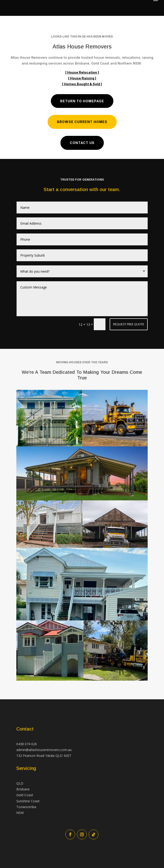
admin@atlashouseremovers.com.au (44, 750)
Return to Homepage (82, 101)
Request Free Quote (129, 324)
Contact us (82, 143)
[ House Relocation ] (82, 72)
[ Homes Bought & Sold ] (82, 84)
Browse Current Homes (82, 122)
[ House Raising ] (82, 78)
